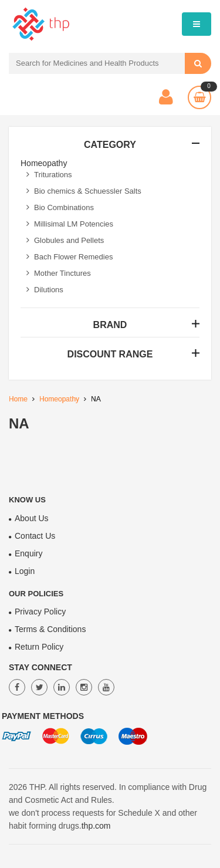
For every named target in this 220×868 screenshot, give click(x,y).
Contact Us (35, 536)
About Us (32, 518)
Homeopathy (59, 399)
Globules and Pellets (65, 240)
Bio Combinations (60, 207)
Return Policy (39, 647)
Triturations (49, 175)
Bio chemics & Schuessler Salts (84, 191)
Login (25, 571)
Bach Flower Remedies (70, 257)
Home (18, 399)
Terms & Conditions (50, 629)
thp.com (96, 826)
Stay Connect (40, 667)
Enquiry (28, 553)
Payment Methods (43, 716)
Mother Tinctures (59, 273)
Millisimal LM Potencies (70, 224)
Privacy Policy (40, 612)
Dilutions (45, 290)
